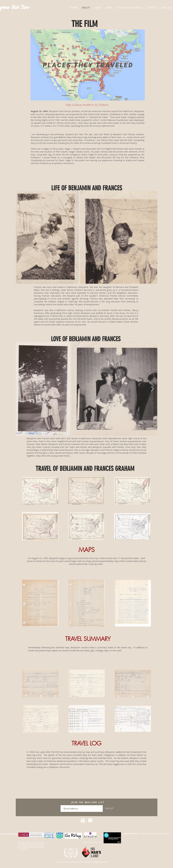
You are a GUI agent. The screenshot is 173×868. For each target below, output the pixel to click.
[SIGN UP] (109, 809)
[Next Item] (152, 238)
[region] (88, 65)
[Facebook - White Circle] (90, 820)
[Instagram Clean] (83, 820)
